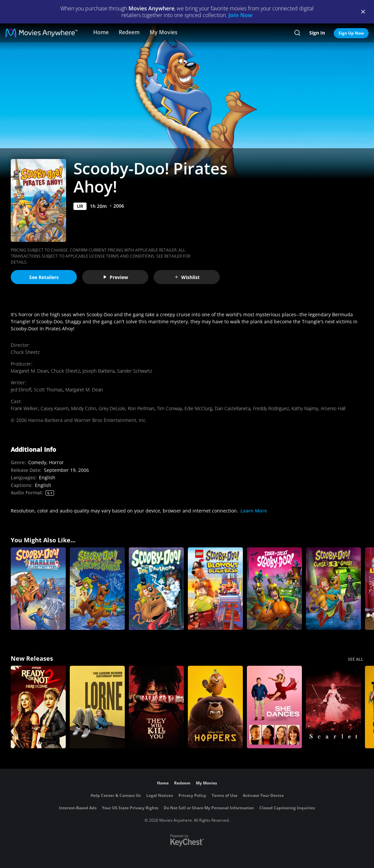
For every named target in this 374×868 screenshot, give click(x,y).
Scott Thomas (48, 390)
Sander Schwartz (135, 371)
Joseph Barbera (98, 371)
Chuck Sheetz (25, 352)
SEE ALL (356, 659)
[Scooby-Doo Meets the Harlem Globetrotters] (38, 589)
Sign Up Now (351, 33)
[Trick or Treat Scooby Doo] (274, 589)
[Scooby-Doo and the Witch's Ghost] (97, 589)
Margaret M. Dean (30, 371)
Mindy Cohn (84, 408)
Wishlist (187, 277)
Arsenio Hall (333, 408)
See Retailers (44, 277)
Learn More (254, 511)
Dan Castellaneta (232, 408)
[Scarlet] (333, 707)
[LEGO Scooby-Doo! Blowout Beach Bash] (215, 589)
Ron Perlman (141, 408)
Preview (115, 277)
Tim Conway (169, 408)
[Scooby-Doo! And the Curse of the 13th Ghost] (333, 589)
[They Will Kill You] (156, 707)
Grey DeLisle (112, 408)
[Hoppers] (215, 707)
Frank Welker (24, 408)
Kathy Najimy (305, 408)
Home (101, 32)
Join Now (241, 15)
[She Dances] (274, 707)
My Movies (164, 32)
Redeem (129, 32)
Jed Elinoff (21, 390)
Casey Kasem (55, 408)
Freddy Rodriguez (271, 408)
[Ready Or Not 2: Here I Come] (38, 707)
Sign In (317, 33)
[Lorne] (97, 707)
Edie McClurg (198, 408)
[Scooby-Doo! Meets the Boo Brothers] (156, 589)
